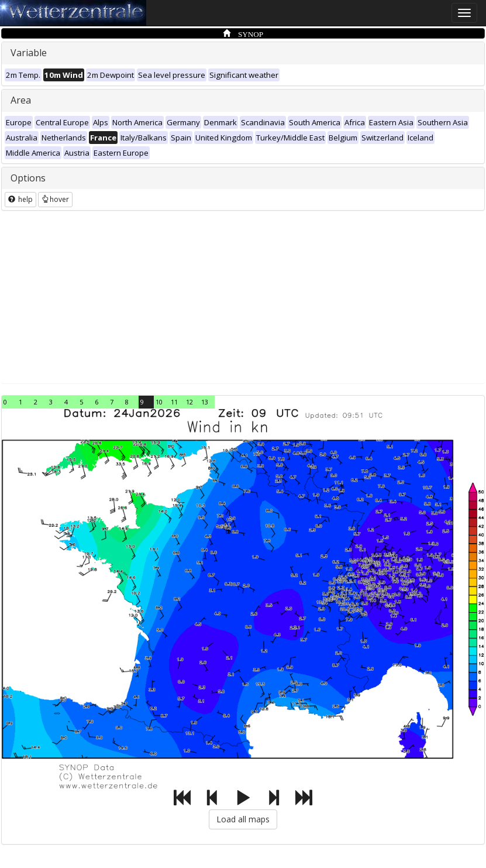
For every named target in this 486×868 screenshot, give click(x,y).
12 (189, 402)
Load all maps (243, 819)
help (20, 199)
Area (21, 100)
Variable (29, 53)
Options (28, 178)
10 (159, 402)
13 (205, 402)
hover (55, 199)
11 (174, 402)
